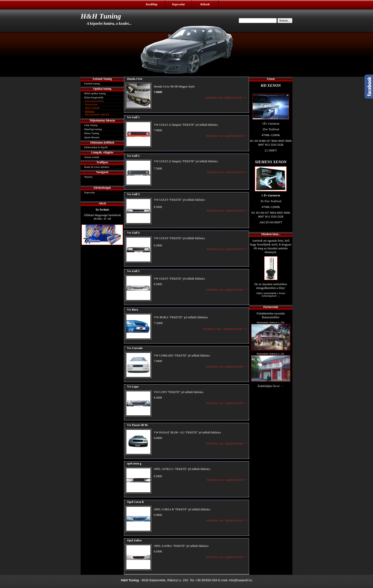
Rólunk (205, 4)
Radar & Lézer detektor (97, 167)
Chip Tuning (91, 125)
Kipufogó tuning (93, 129)
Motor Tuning (92, 133)
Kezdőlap (151, 4)
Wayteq (88, 177)
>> (282, 386)
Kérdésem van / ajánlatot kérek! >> (227, 98)
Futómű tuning (92, 83)
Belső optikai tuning (95, 93)
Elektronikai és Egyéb (96, 147)
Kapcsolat (178, 4)
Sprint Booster (92, 137)
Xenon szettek (92, 157)
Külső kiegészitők (94, 97)
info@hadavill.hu (240, 580)
